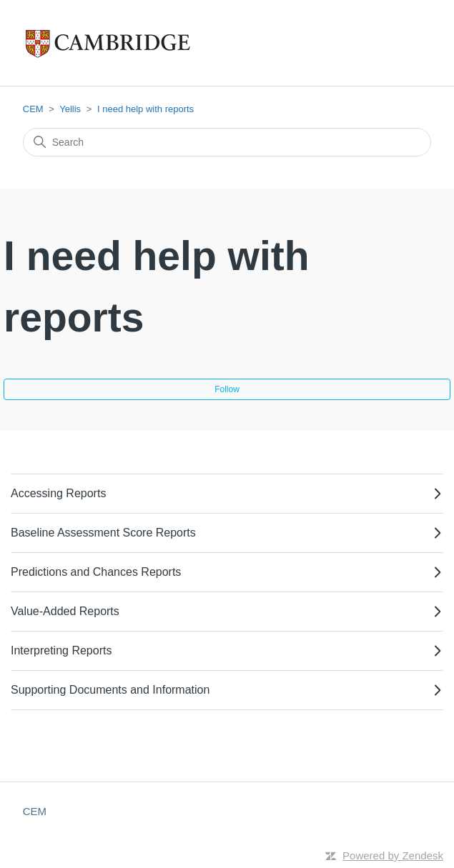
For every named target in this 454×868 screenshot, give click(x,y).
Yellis (70, 109)
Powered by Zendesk (393, 855)
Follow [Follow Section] (227, 389)
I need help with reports (145, 109)
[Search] (227, 142)
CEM (33, 109)
